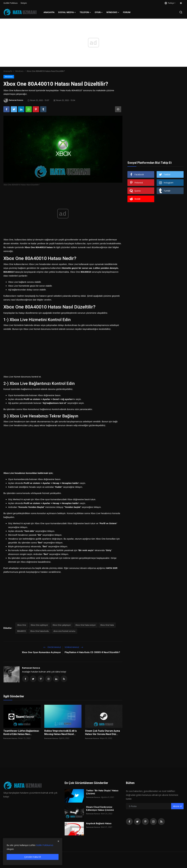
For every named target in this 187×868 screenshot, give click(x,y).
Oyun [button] (99, 12)
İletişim (24, 3)
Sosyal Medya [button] (67, 12)
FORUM (127, 12)
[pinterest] (145, 822)
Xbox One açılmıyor (39, 625)
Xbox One (22, 625)
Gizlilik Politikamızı (45, 845)
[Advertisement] (63, 352)
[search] (181, 12)
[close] (58, 841)
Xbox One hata (107, 625)
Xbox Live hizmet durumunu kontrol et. (22, 377)
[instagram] (153, 822)
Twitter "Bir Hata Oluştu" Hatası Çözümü (102, 793)
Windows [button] (113, 12)
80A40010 (21, 631)
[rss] (161, 822)
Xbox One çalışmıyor (62, 625)
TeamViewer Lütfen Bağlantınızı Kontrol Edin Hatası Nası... (21, 733)
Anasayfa (49, 12)
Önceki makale (52, 647)
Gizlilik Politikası (11, 3)
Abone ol (177, 807)
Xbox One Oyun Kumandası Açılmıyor (41, 652)
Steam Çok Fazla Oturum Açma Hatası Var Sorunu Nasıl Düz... (102, 733)
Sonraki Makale (74, 647)
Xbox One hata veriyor (86, 625)
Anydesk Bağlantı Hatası (99, 824)
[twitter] (137, 822)
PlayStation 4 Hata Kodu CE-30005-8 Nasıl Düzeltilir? (92, 652)
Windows (19, 71)
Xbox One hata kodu (39, 631)
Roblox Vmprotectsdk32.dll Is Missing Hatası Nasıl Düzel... (61, 733)
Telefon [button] (85, 12)
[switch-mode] (181, 3)
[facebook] (129, 822)
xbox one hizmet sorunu (64, 631)
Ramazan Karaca (31, 668)
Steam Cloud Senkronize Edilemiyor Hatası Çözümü (100, 809)
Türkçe (169, 3)
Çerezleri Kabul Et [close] (33, 857)
